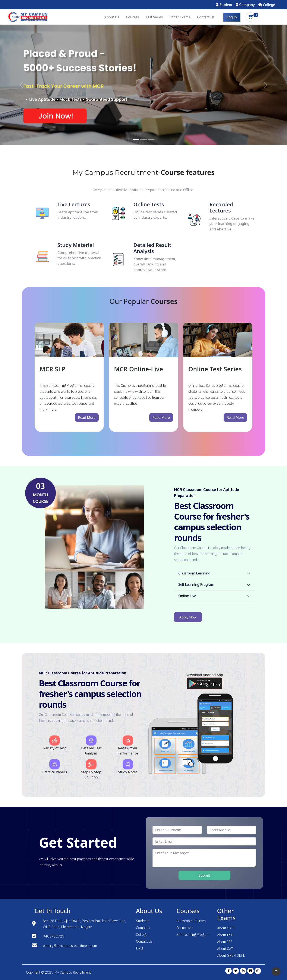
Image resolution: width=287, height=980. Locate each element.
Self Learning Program (196, 584)
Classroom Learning (194, 573)
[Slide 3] (151, 139)
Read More (87, 417)
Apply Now (188, 617)
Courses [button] (133, 17)
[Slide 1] (136, 139)
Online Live (187, 596)
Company (245, 5)
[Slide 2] (143, 139)
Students (143, 921)
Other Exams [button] (180, 17)
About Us (112, 17)
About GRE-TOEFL (231, 955)
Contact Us (206, 17)
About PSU (225, 935)
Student (224, 5)
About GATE (226, 928)
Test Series (154, 17)
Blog (140, 948)
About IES (225, 942)
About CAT (225, 949)
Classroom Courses (191, 921)
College (267, 5)
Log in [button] (232, 17)
